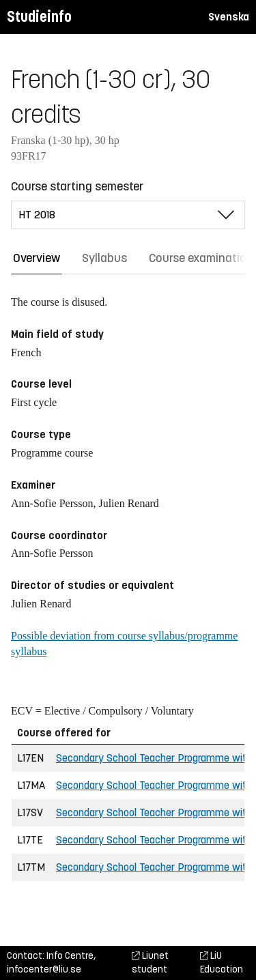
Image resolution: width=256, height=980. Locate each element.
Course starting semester (77, 186)
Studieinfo (39, 17)
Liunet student (150, 963)
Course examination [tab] (201, 258)
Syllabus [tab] (104, 258)
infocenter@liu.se (44, 969)
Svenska (229, 17)
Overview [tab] (37, 258)
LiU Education (222, 963)
